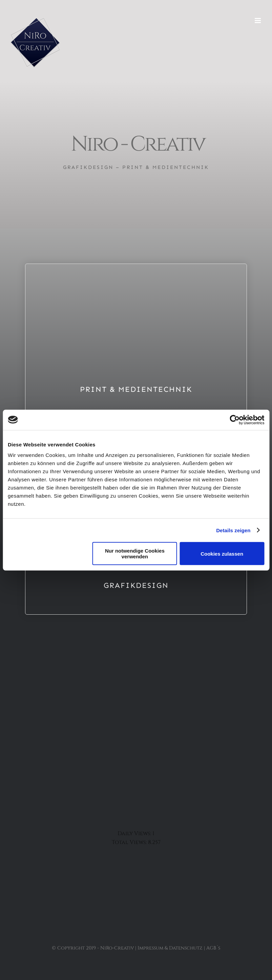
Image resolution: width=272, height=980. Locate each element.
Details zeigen (233, 530)
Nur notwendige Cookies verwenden (135, 554)
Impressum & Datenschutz (170, 948)
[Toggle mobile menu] (258, 21)
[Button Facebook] (136, 727)
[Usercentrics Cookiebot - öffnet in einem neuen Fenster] (235, 420)
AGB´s (213, 948)
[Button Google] (136, 791)
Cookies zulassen (222, 553)
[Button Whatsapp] (136, 769)
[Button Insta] (136, 748)
